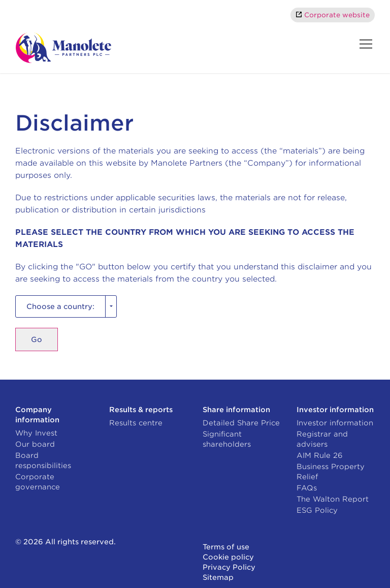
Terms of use (226, 547)
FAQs (307, 488)
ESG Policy (317, 510)
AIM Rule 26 (320, 455)
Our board (35, 444)
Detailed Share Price (241, 423)
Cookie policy (228, 557)
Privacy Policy (229, 567)
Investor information (335, 423)
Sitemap (218, 577)
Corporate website (337, 15)
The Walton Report (333, 499)
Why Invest (36, 433)
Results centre (136, 423)
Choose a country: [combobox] (60, 306)
